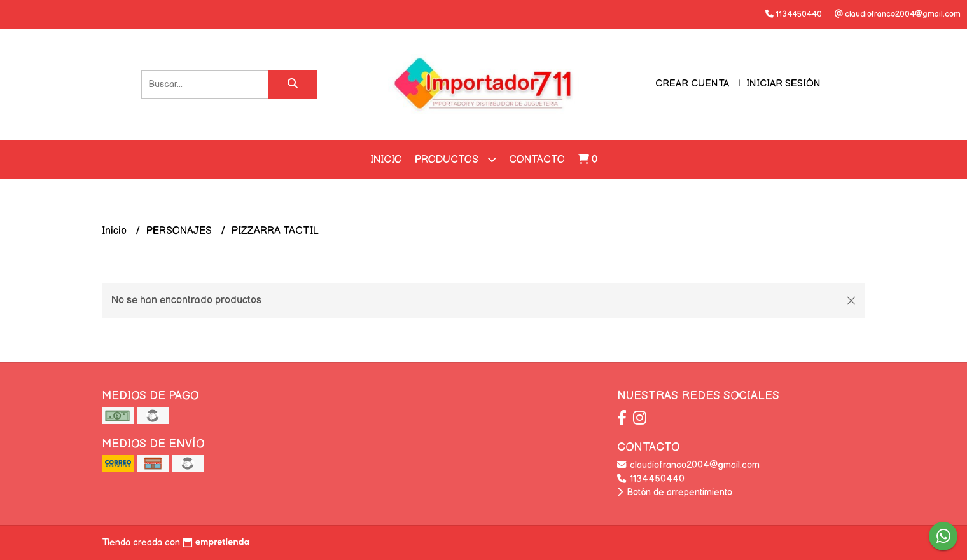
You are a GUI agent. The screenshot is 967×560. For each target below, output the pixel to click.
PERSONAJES (180, 231)
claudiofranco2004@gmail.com (688, 465)
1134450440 (651, 479)
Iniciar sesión (783, 84)
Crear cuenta (692, 84)
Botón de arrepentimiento (675, 492)
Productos (456, 159)
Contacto (537, 160)
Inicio (386, 160)
